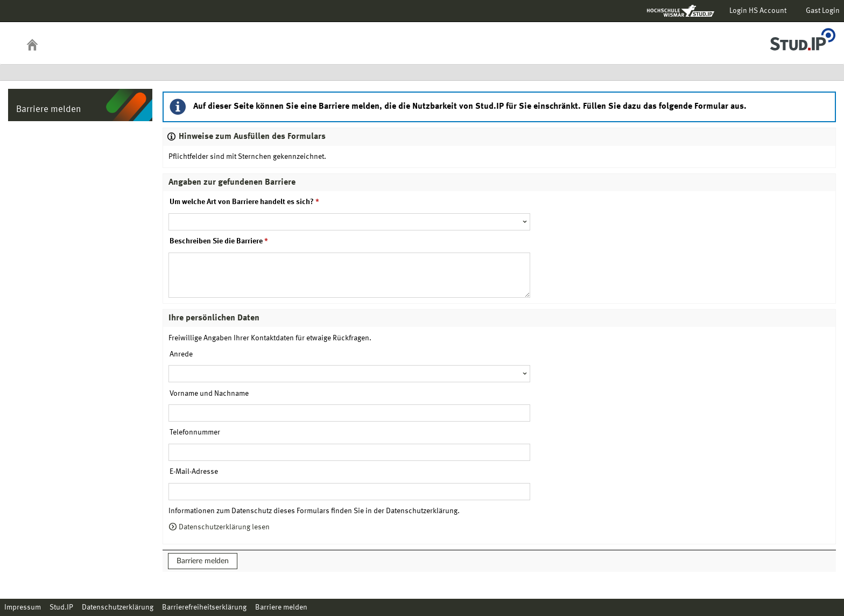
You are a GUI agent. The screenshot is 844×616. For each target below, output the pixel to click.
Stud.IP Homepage (803, 36)
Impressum (23, 607)
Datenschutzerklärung (118, 607)
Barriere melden (203, 561)
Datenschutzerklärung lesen (219, 527)
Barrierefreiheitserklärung (204, 607)
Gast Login (823, 11)
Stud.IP (61, 607)
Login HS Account (758, 11)
